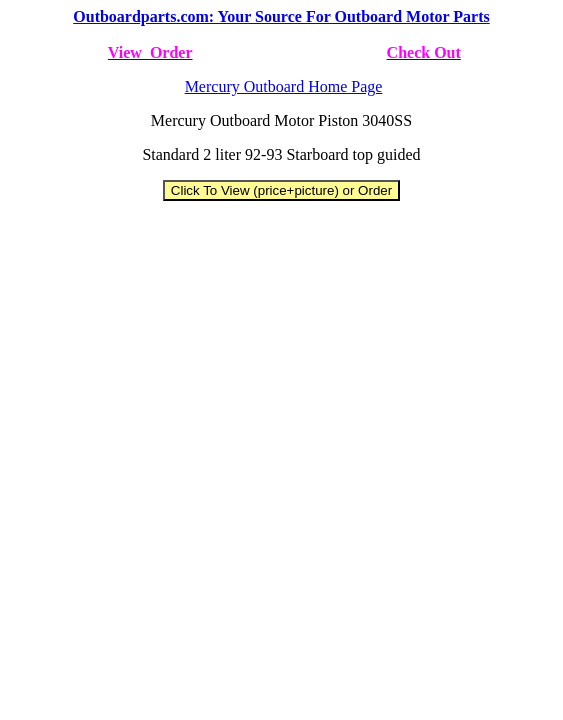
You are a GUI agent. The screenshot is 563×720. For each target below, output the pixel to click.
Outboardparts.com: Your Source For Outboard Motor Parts (281, 16)
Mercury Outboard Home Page (284, 86)
